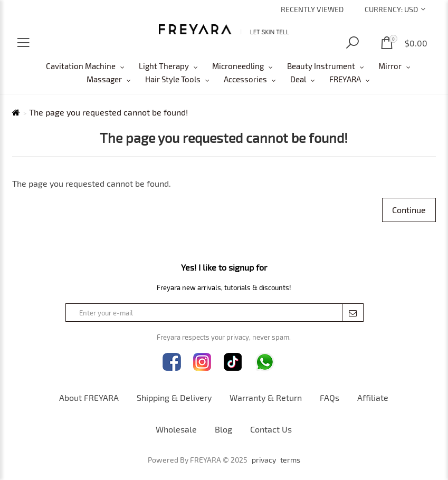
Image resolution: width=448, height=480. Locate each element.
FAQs (330, 397)
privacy (264, 460)
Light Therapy (164, 66)
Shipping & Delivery (174, 397)
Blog (223, 429)
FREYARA (345, 79)
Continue (409, 210)
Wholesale (176, 429)
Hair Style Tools (173, 79)
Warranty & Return (266, 397)
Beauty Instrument (321, 66)
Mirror (390, 66)
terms (290, 460)
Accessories (245, 79)
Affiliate (373, 397)
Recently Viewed (312, 9)
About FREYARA (89, 397)
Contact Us (271, 429)
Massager (104, 79)
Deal (298, 79)
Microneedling (238, 66)
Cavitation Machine (81, 66)
